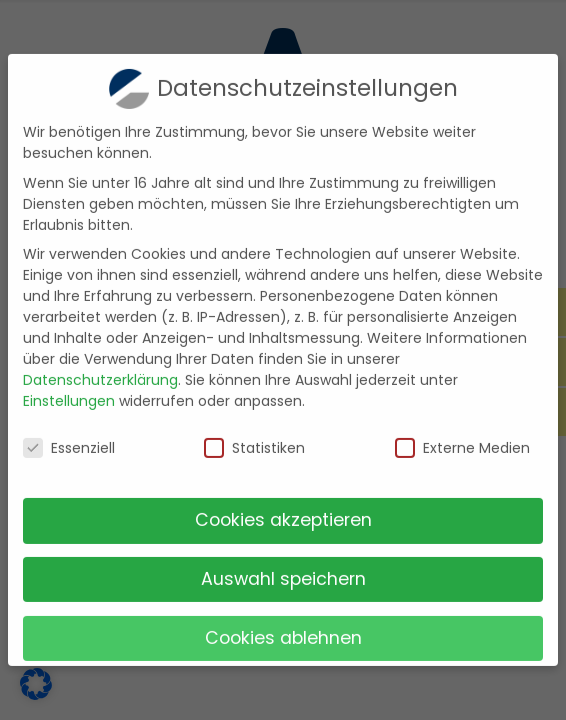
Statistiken (254, 436)
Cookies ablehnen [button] (283, 625)
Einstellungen (69, 389)
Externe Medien (462, 436)
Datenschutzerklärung (100, 368)
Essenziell (69, 436)
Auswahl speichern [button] (283, 566)
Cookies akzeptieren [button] (283, 507)
